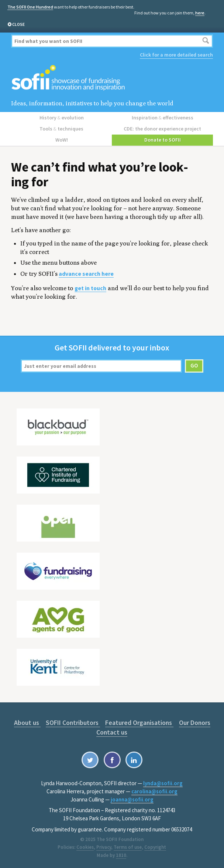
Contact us (112, 732)
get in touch (90, 288)
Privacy (104, 847)
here (200, 13)
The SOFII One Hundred (30, 7)
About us (27, 723)
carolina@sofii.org (154, 791)
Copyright (155, 847)
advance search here (86, 274)
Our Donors (195, 723)
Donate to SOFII (163, 140)
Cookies (85, 847)
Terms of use (128, 847)
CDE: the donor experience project (162, 129)
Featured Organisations (139, 723)
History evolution (62, 118)
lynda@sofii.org (163, 783)
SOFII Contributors (73, 723)
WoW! (62, 140)
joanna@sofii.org (132, 799)
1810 (121, 855)
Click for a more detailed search (176, 55)
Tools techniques (61, 129)
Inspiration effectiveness (163, 118)
